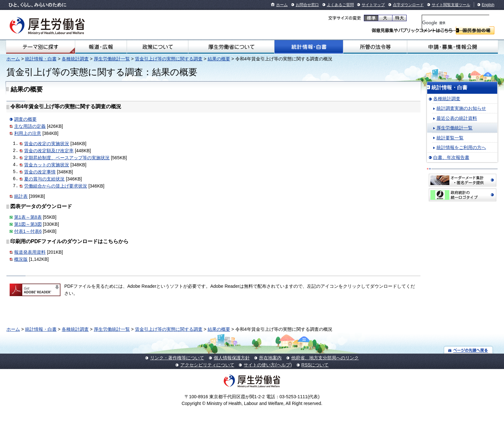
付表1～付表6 (28, 231)
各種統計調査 (75, 59)
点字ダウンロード (408, 5)
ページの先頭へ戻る (468, 350)
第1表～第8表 (28, 217)
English (488, 5)
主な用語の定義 (30, 126)
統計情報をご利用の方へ (461, 147)
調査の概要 (25, 119)
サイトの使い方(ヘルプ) (268, 365)
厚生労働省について (231, 47)
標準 (371, 18)
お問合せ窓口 (307, 5)
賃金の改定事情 (40, 172)
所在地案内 (270, 358)
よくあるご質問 (340, 5)
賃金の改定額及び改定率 (49, 151)
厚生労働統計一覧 (112, 59)
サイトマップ (373, 5)
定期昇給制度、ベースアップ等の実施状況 (67, 158)
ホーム (282, 5)
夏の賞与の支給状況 (44, 179)
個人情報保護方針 (232, 358)
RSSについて (315, 365)
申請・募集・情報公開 (453, 47)
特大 (399, 18)
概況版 (21, 259)
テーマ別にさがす (40, 47)
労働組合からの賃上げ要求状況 (56, 186)
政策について (157, 47)
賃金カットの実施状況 (47, 165)
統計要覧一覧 (450, 138)
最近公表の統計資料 (457, 118)
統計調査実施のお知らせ (461, 108)
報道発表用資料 (30, 252)
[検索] (456, 23)
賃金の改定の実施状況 (47, 144)
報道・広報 (101, 47)
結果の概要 (219, 59)
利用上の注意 (28, 133)
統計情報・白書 (309, 47)
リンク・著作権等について (177, 358)
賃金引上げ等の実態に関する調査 (169, 59)
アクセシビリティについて (207, 365)
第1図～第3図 (28, 224)
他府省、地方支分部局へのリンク (325, 358)
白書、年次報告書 (451, 157)
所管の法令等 (375, 47)
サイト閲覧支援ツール (451, 5)
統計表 (21, 196)
